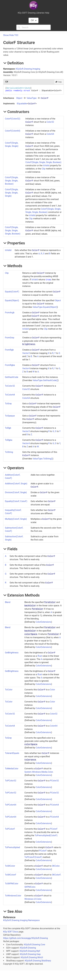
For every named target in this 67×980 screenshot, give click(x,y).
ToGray (8, 404)
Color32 (50, 122)
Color (53, 690)
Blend (8, 602)
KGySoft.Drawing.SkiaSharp (38, 961)
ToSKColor (10, 866)
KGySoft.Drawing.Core (35, 945)
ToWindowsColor (13, 896)
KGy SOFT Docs (11, 932)
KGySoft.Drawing (28, 948)
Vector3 (26, 353)
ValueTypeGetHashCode (45, 380)
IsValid (46, 165)
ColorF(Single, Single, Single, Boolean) (43, 162)
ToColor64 (10, 395)
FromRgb (9, 350)
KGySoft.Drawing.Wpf (30, 951)
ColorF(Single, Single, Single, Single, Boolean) (13, 230)
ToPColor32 (11, 781)
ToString (9, 452)
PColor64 (54, 805)
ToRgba (9, 440)
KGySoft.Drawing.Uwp (30, 954)
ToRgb (8, 428)
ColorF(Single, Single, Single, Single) (12, 193)
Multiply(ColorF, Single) (16, 519)
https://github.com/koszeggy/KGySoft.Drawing (26, 938)
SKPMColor (30, 887)
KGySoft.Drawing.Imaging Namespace (21, 920)
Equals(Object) (12, 300)
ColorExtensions (43, 622)
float (40, 656)
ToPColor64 (11, 805)
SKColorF (56, 875)
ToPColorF (10, 829)
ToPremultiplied (12, 847)
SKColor (56, 866)
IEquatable (22, 104)
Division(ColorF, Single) (16, 492)
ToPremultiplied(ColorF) (46, 835)
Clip (43, 169)
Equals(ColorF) (12, 292)
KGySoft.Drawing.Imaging (28, 69)
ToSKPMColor (12, 884)
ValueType (32, 98)
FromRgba (10, 365)
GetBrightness (12, 653)
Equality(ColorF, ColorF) (16, 501)
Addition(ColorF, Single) (16, 484)
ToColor (9, 690)
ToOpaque (10, 416)
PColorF (54, 829)
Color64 (50, 134)
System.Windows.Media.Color (39, 772)
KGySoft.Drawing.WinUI (32, 957)
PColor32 (54, 781)
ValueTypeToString (43, 459)
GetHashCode (12, 377)
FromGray (10, 338)
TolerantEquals (12, 753)
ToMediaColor (12, 769)
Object (19, 98)
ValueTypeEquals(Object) (45, 307)
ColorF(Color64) (13, 131)
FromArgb (10, 313)
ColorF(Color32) (13, 119)
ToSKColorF (11, 875)
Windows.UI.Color (33, 899)
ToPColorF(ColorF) (33, 857)
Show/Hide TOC (11, 35)
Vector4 (26, 368)
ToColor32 (10, 386)
